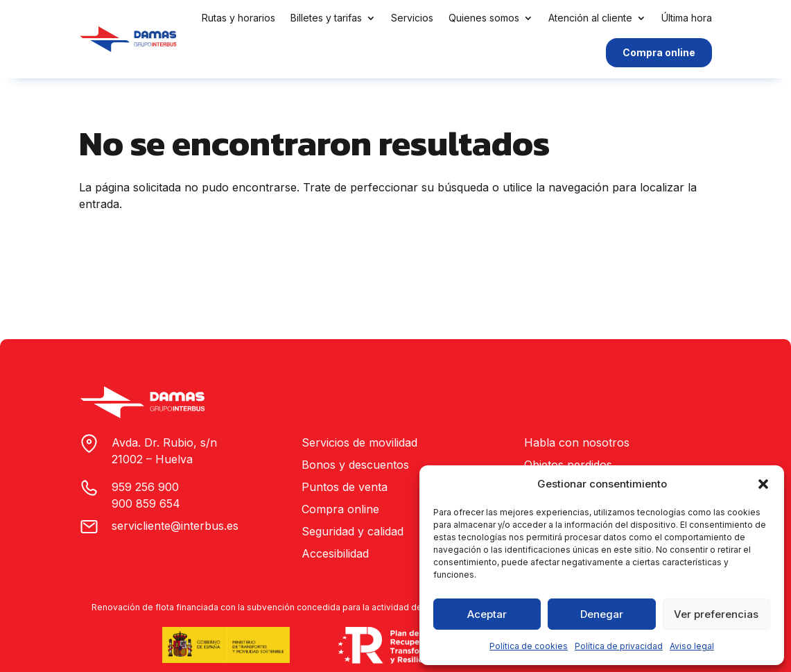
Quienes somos (484, 18)
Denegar (602, 614)
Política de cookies (529, 646)
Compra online (659, 52)
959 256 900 (145, 487)
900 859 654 (146, 503)
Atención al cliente (590, 18)
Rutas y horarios (238, 18)
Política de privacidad (619, 646)
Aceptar (487, 614)
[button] (763, 484)
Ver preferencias (716, 614)
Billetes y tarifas (326, 18)
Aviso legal (692, 646)
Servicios (412, 18)
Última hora (687, 18)
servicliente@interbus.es (175, 526)
